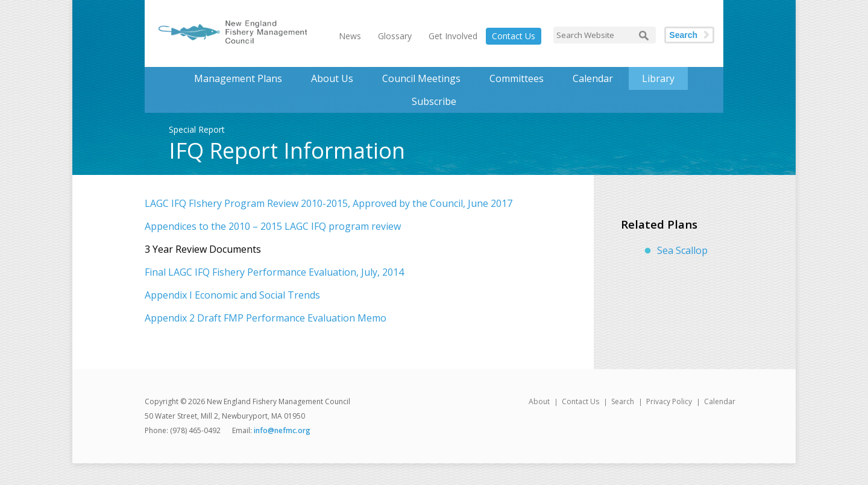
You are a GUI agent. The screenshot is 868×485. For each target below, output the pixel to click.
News (350, 36)
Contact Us (514, 36)
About (539, 401)
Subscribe (434, 101)
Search (683, 35)
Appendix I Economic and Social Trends (232, 295)
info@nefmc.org (282, 430)
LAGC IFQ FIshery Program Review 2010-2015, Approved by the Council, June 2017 (329, 203)
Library (658, 78)
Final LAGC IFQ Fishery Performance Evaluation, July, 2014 (274, 272)
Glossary (395, 36)
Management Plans (238, 78)
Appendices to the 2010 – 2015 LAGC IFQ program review (273, 226)
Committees (517, 78)
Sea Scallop (682, 250)
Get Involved (453, 36)
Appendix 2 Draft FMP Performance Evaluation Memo (266, 318)
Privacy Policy (669, 401)
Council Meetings (421, 78)
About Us (332, 78)
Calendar (593, 78)
